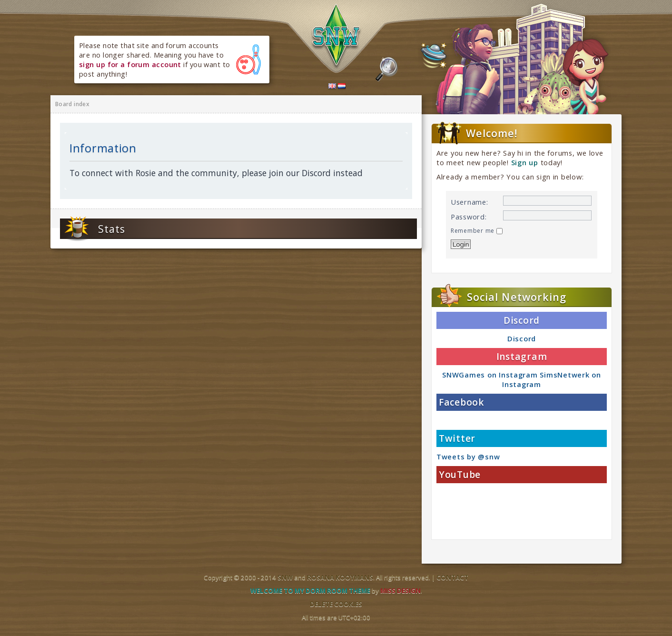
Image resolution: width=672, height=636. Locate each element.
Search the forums (387, 70)
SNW (285, 577)
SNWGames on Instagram (490, 375)
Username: (469, 202)
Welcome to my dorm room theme (310, 591)
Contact (452, 577)
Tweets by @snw (468, 457)
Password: (469, 217)
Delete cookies (336, 604)
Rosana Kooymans (340, 577)
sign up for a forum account (130, 64)
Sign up (525, 162)
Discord (522, 338)
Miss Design (400, 591)
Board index (72, 104)
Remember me (477, 231)
